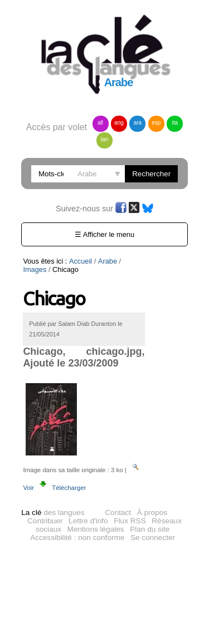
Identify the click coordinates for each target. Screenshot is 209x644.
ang (119, 123)
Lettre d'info (88, 521)
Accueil (81, 261)
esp (156, 123)
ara (138, 123)
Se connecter (153, 538)
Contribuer (45, 521)
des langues (53, 512)
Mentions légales (96, 529)
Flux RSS (130, 521)
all (100, 123)
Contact (118, 512)
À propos (152, 512)
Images (135, 261)
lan (104, 139)
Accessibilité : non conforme (77, 538)
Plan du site (150, 529)
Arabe (108, 261)
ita (175, 123)
